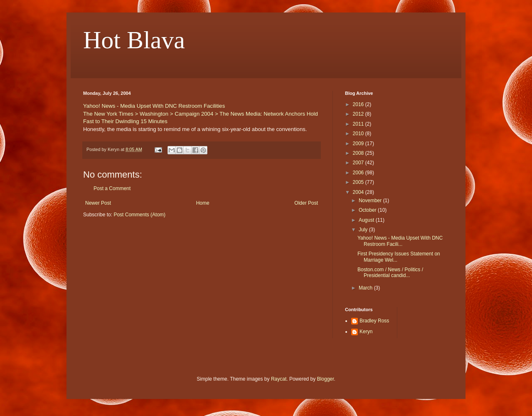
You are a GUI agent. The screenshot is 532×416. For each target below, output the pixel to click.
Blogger (326, 379)
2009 (359, 144)
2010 (359, 134)
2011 (359, 124)
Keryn (366, 332)
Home (203, 203)
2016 (359, 104)
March (366, 288)
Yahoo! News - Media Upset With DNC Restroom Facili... (400, 241)
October (368, 210)
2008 (359, 153)
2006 (359, 173)
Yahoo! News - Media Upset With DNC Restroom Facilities (154, 106)
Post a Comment (112, 188)
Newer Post (98, 203)
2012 (359, 114)
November (371, 201)
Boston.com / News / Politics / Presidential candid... (390, 272)
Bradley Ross (374, 321)
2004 (359, 192)
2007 (359, 163)
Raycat (279, 379)
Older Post (306, 203)
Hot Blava (134, 40)
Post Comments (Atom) (139, 215)
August (367, 220)
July (364, 230)
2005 (359, 182)
